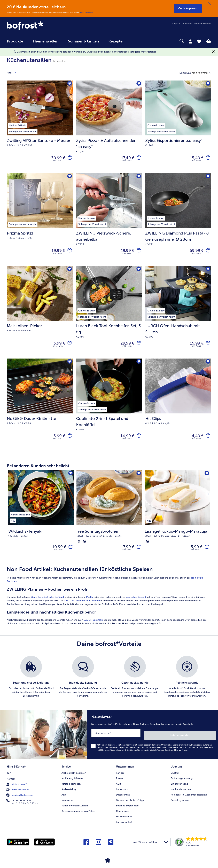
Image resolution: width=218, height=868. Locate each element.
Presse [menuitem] (120, 782)
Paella (89, 605)
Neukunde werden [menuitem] (181, 793)
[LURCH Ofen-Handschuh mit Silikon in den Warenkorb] (207, 347)
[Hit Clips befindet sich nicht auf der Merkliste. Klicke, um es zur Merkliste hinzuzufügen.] (208, 367)
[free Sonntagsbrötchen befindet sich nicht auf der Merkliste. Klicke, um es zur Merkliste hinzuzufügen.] (138, 480)
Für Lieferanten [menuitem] (124, 821)
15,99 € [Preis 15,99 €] (194, 347)
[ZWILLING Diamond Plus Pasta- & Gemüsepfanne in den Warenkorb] (207, 253)
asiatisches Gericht (136, 605)
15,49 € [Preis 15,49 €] (194, 159)
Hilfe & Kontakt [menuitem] (203, 24)
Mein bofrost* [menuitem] (17, 788)
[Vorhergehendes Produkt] (11, 523)
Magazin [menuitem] (176, 24)
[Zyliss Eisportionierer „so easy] (207, 159)
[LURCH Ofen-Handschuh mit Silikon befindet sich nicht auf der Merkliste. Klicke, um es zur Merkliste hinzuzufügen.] (208, 272)
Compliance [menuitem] (123, 815)
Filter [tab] (13, 73)
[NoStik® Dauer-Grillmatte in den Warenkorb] (69, 441)
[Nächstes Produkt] (207, 523)
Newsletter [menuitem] (68, 804)
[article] (109, 603)
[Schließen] (210, 4)
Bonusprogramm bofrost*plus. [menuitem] (78, 815)
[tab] (190, 41)
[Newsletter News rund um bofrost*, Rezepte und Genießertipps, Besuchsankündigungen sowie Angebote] (153, 741)
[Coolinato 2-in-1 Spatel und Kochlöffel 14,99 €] (109, 410)
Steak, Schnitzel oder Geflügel (48, 605)
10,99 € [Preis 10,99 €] (57, 554)
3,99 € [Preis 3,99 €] (57, 347)
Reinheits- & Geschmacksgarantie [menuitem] (189, 799)
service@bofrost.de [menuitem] (20, 799)
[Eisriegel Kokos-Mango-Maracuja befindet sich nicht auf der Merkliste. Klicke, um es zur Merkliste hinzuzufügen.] (206, 480)
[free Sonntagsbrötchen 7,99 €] (109, 523)
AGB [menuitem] (118, 788)
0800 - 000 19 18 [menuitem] (19, 804)
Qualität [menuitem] (175, 777)
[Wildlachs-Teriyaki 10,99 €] (41, 523)
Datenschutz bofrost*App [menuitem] (130, 804)
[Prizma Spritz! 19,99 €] (40, 222)
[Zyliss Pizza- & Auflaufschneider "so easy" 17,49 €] (109, 128)
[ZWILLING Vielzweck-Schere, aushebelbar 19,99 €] (109, 222)
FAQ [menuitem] (9, 777)
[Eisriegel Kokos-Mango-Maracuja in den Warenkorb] (206, 554)
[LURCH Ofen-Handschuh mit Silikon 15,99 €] (178, 316)
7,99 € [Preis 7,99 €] (126, 554)
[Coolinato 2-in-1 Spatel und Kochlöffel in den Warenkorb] (138, 441)
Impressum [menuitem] (122, 793)
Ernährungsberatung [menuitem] (182, 782)
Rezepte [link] (115, 41)
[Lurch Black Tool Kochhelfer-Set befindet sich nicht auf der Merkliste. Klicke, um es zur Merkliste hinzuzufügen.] (138, 272)
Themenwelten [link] (45, 41)
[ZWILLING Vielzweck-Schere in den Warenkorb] (138, 253)
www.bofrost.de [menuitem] (18, 793)
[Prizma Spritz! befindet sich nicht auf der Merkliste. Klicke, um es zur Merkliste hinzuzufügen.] (69, 178)
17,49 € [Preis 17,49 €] (125, 159)
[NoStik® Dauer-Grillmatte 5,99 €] (40, 410)
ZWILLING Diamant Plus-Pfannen (82, 608)
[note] (41, 539)
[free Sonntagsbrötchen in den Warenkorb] (138, 554)
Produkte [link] (15, 41)
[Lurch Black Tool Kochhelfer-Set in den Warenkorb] (138, 347)
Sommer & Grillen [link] (83, 41)
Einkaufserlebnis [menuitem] (179, 788)
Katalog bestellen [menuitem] (71, 788)
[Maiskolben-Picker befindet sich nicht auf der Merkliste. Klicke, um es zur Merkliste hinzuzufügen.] (69, 272)
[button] (188, 9)
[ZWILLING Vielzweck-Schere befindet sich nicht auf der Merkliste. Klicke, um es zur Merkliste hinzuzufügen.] (138, 178)
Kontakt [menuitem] (11, 782)
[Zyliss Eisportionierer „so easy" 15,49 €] (178, 128)
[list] (109, 684)
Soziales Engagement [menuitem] (128, 810)
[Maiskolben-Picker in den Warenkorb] (69, 347)
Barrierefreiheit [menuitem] (124, 826)
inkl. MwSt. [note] (59, 557)
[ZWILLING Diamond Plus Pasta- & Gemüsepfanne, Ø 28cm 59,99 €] (178, 222)
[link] (37, 26)
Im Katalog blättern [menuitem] (72, 782)
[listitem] (20, 520)
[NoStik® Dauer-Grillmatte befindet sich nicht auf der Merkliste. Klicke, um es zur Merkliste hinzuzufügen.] (69, 367)
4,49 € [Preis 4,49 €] (195, 441)
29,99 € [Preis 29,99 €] (125, 347)
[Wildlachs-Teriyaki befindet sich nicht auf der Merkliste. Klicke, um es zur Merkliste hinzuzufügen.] (70, 480)
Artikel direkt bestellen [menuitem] (74, 777)
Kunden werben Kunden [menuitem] (75, 810)
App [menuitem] (64, 799)
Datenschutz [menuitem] (123, 799)
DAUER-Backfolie (93, 628)
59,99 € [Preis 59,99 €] (194, 253)
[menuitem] (15, 43)
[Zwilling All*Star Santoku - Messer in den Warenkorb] (69, 159)
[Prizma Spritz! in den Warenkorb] (69, 253)
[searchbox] (134, 41)
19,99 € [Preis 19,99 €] (56, 253)
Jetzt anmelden (202, 741)
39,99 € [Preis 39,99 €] (56, 159)
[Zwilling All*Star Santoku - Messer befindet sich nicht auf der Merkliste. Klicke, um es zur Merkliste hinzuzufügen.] (69, 84)
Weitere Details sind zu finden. (173, 755)
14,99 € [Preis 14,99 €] (125, 441)
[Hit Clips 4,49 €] (178, 410)
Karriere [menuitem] (187, 24)
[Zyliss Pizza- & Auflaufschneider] (138, 159)
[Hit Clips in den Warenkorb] (207, 441)
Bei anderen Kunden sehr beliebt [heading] (38, 472)
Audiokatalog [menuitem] (69, 793)
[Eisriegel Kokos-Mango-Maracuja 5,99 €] (177, 523)
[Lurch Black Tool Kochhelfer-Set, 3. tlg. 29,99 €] (109, 316)
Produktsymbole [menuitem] (180, 804)
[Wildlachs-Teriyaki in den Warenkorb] (70, 554)
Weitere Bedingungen (86, 12)
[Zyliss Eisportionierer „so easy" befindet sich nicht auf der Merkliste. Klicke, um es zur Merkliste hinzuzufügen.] (208, 84)
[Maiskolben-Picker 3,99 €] (40, 316)
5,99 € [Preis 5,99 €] (57, 441)
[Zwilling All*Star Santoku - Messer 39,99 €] (40, 128)
